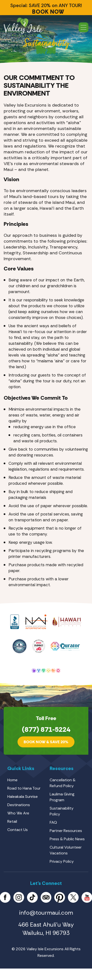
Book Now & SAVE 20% (46, 742)
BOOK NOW (48, 12)
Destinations (19, 805)
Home (12, 780)
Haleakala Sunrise (23, 797)
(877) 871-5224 (46, 729)
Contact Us (18, 830)
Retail (12, 821)
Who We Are (18, 813)
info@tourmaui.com (46, 913)
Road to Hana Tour (24, 788)
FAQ (53, 822)
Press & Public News (67, 839)
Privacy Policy (62, 861)
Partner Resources (66, 831)
